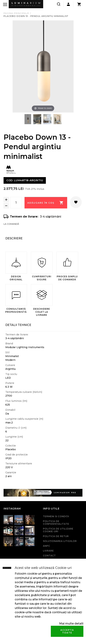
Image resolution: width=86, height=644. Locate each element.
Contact (49, 556)
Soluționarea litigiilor (60, 541)
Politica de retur (56, 536)
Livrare (48, 551)
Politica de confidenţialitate (56, 523)
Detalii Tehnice (18, 325)
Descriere (14, 238)
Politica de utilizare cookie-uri (58, 530)
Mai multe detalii (71, 624)
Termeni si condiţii (56, 516)
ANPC (47, 546)
